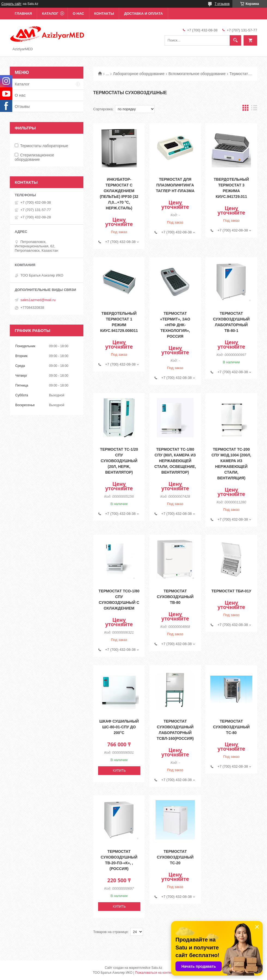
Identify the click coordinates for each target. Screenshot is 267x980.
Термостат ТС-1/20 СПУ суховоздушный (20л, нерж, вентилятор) (119, 461)
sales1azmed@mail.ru (38, 300)
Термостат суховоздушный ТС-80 (231, 727)
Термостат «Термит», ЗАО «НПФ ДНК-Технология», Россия (175, 325)
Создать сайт (11, 4)
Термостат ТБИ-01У (231, 591)
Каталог (50, 14)
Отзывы (22, 106)
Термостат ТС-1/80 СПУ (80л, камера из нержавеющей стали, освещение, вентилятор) (175, 461)
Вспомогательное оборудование (197, 74)
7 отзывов (222, 4)
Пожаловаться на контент (155, 973)
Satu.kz (157, 968)
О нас (78, 14)
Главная (23, 14)
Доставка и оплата (143, 14)
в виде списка (254, 109)
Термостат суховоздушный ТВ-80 (175, 597)
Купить (119, 771)
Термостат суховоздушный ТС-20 (175, 857)
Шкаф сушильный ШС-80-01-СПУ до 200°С (119, 727)
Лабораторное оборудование (139, 74)
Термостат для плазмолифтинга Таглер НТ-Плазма (175, 185)
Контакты (104, 14)
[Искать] (235, 40)
